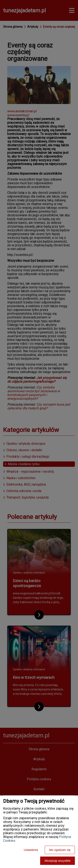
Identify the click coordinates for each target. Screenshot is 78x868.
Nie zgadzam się (60, 850)
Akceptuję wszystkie (58, 861)
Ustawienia (31, 850)
